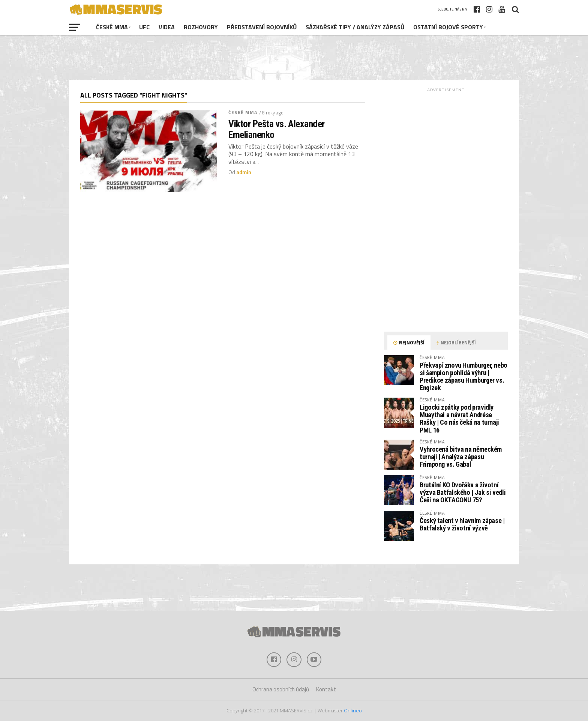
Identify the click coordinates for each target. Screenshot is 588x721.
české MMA (112, 27)
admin (244, 172)
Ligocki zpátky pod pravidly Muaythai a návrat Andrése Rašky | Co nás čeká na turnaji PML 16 (459, 419)
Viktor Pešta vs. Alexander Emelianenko (277, 129)
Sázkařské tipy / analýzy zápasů (355, 27)
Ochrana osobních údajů (281, 690)
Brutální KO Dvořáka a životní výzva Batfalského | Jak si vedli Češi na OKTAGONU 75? (463, 492)
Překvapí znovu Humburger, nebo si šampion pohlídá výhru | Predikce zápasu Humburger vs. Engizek (463, 377)
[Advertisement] (294, 58)
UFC (144, 27)
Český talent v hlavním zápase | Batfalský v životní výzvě (462, 524)
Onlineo (353, 710)
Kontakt (326, 690)
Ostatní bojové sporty (448, 27)
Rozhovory (201, 27)
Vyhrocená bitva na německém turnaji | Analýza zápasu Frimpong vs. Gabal (461, 457)
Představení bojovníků (262, 27)
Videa (167, 27)
